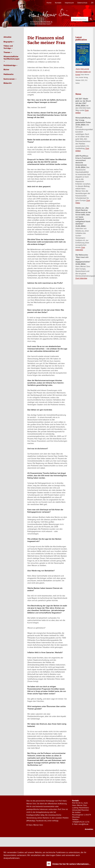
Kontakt (58, 3)
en (92, 3)
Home (49, 3)
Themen (8, 52)
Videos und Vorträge (8, 47)
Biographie (9, 42)
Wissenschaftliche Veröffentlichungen (11, 58)
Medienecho (9, 74)
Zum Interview (80, 248)
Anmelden (89, 829)
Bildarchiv (8, 83)
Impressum (69, 3)
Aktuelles (7, 37)
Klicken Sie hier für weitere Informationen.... (71, 864)
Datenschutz (82, 3)
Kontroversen (10, 79)
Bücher (6, 69)
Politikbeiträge (10, 65)
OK (49, 864)
